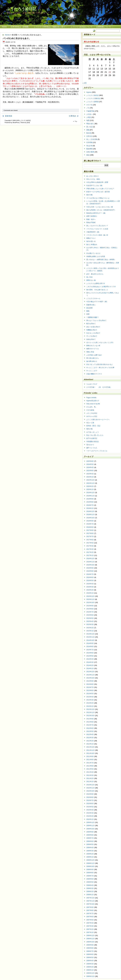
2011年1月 (90, 782)
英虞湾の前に (91, 305)
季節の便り (90, 124)
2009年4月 (90, 848)
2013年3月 (90, 700)
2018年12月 (90, 511)
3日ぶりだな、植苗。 (94, 179)
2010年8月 (90, 797)
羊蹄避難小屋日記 (93, 442)
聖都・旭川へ (91, 219)
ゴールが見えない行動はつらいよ (98, 198)
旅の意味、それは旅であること (97, 290)
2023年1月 (90, 477)
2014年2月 (90, 665)
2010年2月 (90, 816)
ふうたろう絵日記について (82, 27)
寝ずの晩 (89, 195)
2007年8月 (90, 910)
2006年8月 (90, 948)
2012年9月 (90, 719)
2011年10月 (90, 753)
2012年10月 (90, 716)
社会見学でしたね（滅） (95, 186)
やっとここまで (92, 371)
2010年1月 (90, 819)
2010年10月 (90, 791)
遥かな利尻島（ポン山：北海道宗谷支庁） (101, 210)
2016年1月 (90, 593)
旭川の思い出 (91, 241)
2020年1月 (90, 489)
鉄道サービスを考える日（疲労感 (98, 192)
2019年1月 (90, 508)
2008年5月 (90, 882)
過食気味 (9, 116)
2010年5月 (90, 807)
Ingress (89, 92)
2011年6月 (90, 766)
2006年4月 (90, 961)
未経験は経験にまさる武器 (96, 256)
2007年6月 (90, 917)
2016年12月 (90, 559)
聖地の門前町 (91, 223)
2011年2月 (90, 778)
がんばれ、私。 (92, 407)
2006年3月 (90, 964)
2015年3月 (90, 624)
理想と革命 (90, 352)
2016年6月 (90, 577)
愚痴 (88, 130)
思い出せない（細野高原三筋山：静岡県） (101, 260)
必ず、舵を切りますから (95, 274)
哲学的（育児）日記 (93, 426)
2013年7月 (90, 687)
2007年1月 (90, 932)
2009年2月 (90, 854)
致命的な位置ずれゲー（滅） (96, 213)
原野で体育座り (92, 216)
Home (4, 27)
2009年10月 (90, 829)
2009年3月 (90, 851)
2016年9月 (90, 568)
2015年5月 (90, 618)
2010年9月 (90, 794)
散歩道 (89, 133)
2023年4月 (90, 474)
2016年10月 (90, 565)
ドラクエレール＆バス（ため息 (97, 229)
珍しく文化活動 (92, 139)
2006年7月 (90, 951)
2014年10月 (90, 640)
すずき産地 (90, 410)
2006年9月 (90, 945)
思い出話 (89, 127)
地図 (88, 120)
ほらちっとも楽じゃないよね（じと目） (100, 342)
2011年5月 (90, 769)
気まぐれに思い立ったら (95, 435)
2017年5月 (90, 543)
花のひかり (90, 445)
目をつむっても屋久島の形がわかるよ (100, 364)
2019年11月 (90, 496)
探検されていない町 (93, 346)
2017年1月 (90, 555)
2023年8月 (90, 471)
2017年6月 (90, 540)
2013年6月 (90, 690)
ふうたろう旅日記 (93, 95)
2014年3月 (90, 662)
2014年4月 (90, 659)
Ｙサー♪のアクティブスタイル (97, 451)
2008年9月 (90, 870)
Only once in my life (93, 404)
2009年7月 (90, 838)
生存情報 (89, 142)
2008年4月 (90, 885)
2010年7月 (90, 800)
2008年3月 (90, 888)
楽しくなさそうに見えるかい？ (97, 226)
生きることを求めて (93, 333)
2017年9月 (90, 530)
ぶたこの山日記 (92, 413)
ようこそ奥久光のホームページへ (98, 420)
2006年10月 (90, 942)
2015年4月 (90, 621)
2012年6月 (90, 728)
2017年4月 (90, 546)
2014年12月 (90, 634)
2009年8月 (90, 835)
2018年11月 (90, 515)
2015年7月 (90, 612)
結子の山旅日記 (92, 438)
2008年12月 (90, 860)
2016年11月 (90, 562)
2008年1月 (90, 895)
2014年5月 (90, 656)
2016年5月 (90, 580)
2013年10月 (90, 678)
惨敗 (88, 311)
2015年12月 (90, 596)
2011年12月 (90, 747)
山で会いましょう (93, 432)
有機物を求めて (92, 330)
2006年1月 (90, 970)
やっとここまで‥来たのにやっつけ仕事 (100, 368)
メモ (88, 108)
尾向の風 (89, 429)
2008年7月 (90, 876)
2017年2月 (90, 552)
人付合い (89, 114)
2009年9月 (90, 832)
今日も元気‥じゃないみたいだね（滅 (100, 207)
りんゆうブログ (92, 384)
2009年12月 (90, 822)
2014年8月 (90, 646)
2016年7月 (90, 574)
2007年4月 (90, 923)
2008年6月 (90, 879)
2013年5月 (90, 694)
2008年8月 (90, 873)
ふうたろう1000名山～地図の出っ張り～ (50, 27)
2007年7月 (90, 914)
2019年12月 (90, 493)
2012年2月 (90, 741)
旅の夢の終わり (92, 361)
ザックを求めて (92, 336)
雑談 (88, 155)
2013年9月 (90, 681)
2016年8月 (90, 571)
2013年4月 (90, 697)
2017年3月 (90, 549)
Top (76, 121)
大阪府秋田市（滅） (93, 232)
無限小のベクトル (93, 349)
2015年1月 (90, 631)
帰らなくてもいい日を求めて (96, 320)
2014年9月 (90, 643)
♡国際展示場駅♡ (93, 317)
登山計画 (89, 146)
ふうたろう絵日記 (21, 9)
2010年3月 (90, 813)
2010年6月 (90, 804)
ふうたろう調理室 (93, 102)
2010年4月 (90, 810)
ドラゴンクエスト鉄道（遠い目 (97, 235)
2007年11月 (90, 901)
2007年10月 (90, 904)
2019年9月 (90, 499)
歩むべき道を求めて (93, 327)
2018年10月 (90, 518)
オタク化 (89, 105)
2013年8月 (90, 684)
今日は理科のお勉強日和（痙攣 (97, 182)
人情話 (89, 117)
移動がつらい (91, 238)
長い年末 (89, 277)
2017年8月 (90, 533)
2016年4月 (90, 584)
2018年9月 (90, 521)
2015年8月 (90, 609)
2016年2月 (90, 590)
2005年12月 (90, 973)
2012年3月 (90, 738)
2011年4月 (90, 772)
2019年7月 (90, 505)
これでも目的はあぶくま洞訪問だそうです (101, 287)
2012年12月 (90, 709)
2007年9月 (90, 907)
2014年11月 (90, 637)
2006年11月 (90, 939)
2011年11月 (90, 750)
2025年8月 (90, 461)
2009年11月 (90, 826)
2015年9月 (90, 606)
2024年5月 (90, 464)
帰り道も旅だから (93, 358)
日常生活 (89, 136)
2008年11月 (90, 863)
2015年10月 (90, 602)
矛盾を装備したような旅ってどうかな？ (100, 189)
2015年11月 (90, 599)
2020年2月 (90, 486)
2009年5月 (90, 844)
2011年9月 (90, 756)
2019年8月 (90, 502)
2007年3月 (90, 926)
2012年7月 (90, 725)
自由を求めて (91, 339)
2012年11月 (90, 712)
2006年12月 (90, 935)
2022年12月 (90, 480)
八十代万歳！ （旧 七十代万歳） (99, 387)
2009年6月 (90, 841)
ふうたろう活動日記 (93, 98)
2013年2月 (90, 703)
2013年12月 (90, 672)
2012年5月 (90, 731)
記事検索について (104, 27)
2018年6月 (90, 527)
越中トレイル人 (92, 448)
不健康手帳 (90, 111)
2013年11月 (90, 675)
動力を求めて (91, 324)
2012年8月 (90, 722)
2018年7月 (90, 524)
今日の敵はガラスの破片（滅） (97, 302)
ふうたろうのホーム (93, 298)
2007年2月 (90, 929)
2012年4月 (90, 734)
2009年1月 (90, 857)
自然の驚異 (90, 152)
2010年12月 (90, 785)
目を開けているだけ (93, 253)
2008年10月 (90, 866)
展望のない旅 (91, 280)
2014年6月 (90, 653)
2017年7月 (90, 537)
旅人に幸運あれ (92, 245)
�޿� (28, 123)
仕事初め (73, 116)
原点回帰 (89, 308)
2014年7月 (90, 650)
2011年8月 (90, 760)
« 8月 (85, 83)
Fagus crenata (91, 398)
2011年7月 (90, 763)
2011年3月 (90, 775)
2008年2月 (90, 892)
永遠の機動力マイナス (94, 374)
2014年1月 (90, 668)
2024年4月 (90, 467)
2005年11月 (90, 976)
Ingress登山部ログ (93, 401)
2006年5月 (90, 957)
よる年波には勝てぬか (94, 355)
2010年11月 (90, 788)
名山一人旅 (90, 423)
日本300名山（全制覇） (20, 27)
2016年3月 (90, 587)
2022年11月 (90, 483)
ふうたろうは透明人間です (96, 283)
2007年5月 (90, 920)
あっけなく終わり (93, 176)
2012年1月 (90, 744)
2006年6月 (90, 954)
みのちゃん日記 (92, 416)
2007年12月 (90, 898)
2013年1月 (90, 706)
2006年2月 (90, 967)
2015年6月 (90, 615)
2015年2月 (90, 628)
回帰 (88, 314)
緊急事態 (89, 149)
